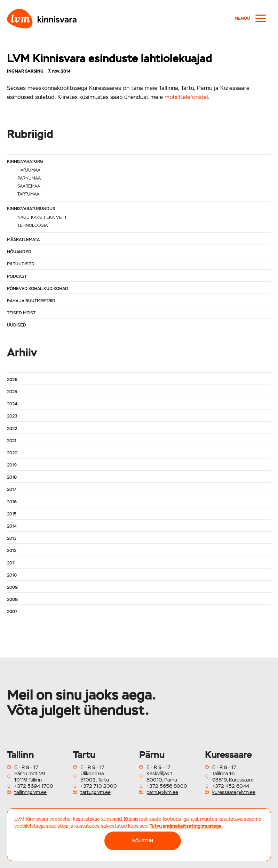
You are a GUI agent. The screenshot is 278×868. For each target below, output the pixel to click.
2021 (12, 441)
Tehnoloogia (33, 225)
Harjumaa (29, 170)
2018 (12, 477)
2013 (12, 538)
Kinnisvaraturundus (31, 209)
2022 (12, 429)
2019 (12, 465)
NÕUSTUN (143, 841)
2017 (12, 489)
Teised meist (21, 313)
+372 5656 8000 (167, 786)
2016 (12, 502)
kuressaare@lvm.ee (234, 792)
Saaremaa (29, 186)
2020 (12, 453)
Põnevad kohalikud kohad (38, 289)
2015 (12, 514)
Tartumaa (28, 194)
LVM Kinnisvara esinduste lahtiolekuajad (110, 58)
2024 (12, 404)
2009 (12, 587)
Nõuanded (19, 252)
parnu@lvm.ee (162, 792)
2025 (12, 392)
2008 (12, 600)
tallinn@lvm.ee (30, 792)
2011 (11, 563)
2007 (12, 612)
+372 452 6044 (231, 786)
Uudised (17, 325)
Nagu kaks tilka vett (42, 217)
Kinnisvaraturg (25, 162)
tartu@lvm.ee (96, 792)
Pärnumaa (29, 178)
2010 (12, 575)
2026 (12, 380)
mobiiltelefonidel (186, 97)
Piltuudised (21, 264)
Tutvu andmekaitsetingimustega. (186, 826)
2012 (12, 551)
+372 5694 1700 (34, 786)
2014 (12, 526)
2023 (12, 416)
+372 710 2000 (99, 786)
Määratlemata (23, 240)
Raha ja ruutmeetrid (31, 301)
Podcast (17, 276)
